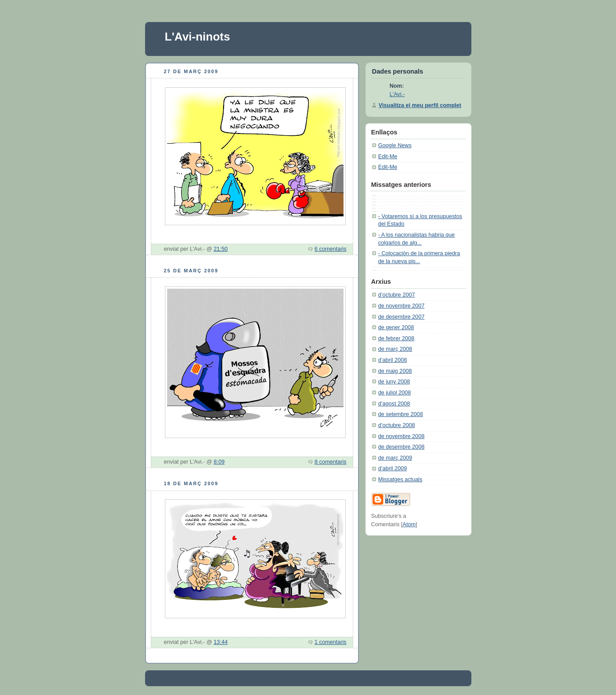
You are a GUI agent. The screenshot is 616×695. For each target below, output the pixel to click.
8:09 (219, 462)
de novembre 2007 (401, 306)
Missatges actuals (400, 479)
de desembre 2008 (401, 447)
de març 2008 (395, 349)
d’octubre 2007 (397, 295)
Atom (409, 524)
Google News (395, 145)
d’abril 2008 (393, 360)
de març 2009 (395, 458)
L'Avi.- (397, 94)
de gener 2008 (396, 327)
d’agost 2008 (394, 404)
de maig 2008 (395, 371)
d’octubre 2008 (397, 425)
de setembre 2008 (401, 414)
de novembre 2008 (401, 436)
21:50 (221, 249)
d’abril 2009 (393, 468)
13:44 (221, 642)
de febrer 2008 (396, 338)
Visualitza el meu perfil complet (420, 105)
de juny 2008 (394, 382)
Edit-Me (388, 156)
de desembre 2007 (401, 317)
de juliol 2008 (395, 393)
